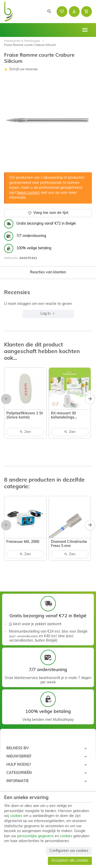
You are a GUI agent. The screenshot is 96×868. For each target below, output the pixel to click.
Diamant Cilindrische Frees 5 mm (69, 544)
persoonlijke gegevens (35, 836)
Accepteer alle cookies (70, 861)
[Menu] (85, 30)
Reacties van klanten (48, 272)
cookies (16, 816)
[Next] (90, 399)
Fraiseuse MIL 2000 (23, 542)
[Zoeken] (49, 12)
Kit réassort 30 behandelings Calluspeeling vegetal (70, 416)
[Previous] (6, 399)
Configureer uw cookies (69, 851)
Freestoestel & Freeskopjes (22, 41)
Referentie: (11, 258)
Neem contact (28, 193)
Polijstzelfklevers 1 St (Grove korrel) (25, 416)
